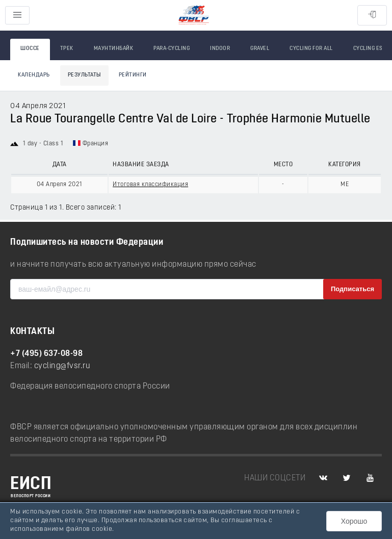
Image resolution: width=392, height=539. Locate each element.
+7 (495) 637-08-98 (46, 354)
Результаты (84, 75)
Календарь (34, 75)
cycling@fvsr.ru (62, 366)
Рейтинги (133, 75)
